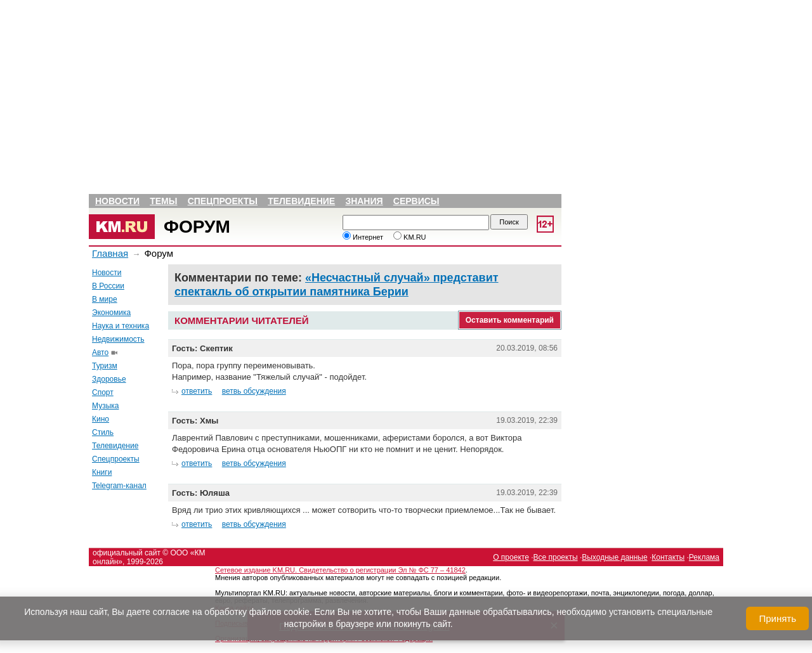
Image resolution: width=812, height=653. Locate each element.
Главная (110, 253)
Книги (102, 472)
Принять (777, 618)
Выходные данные (614, 557)
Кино (101, 419)
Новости (117, 201)
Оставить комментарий (510, 320)
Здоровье (109, 379)
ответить (197, 391)
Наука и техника (121, 326)
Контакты (668, 557)
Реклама (704, 557)
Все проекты (556, 557)
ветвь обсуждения (254, 391)
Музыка (105, 406)
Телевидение (301, 201)
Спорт (103, 392)
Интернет (363, 237)
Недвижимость (118, 339)
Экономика (111, 313)
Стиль (103, 432)
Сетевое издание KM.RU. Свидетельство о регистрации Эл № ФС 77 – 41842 (340, 570)
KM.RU (410, 237)
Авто (100, 352)
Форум (197, 227)
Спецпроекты (223, 201)
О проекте (511, 557)
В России (108, 286)
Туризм (105, 366)
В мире (105, 299)
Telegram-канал (119, 486)
